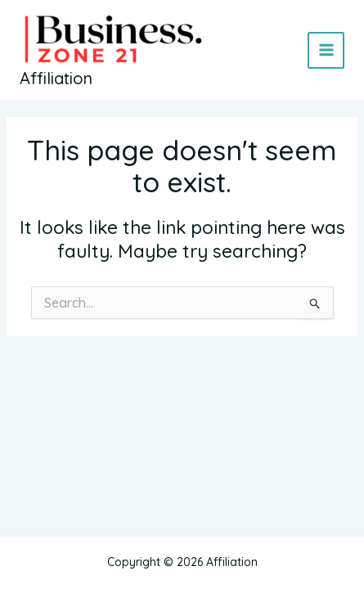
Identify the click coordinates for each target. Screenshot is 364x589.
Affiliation (56, 78)
